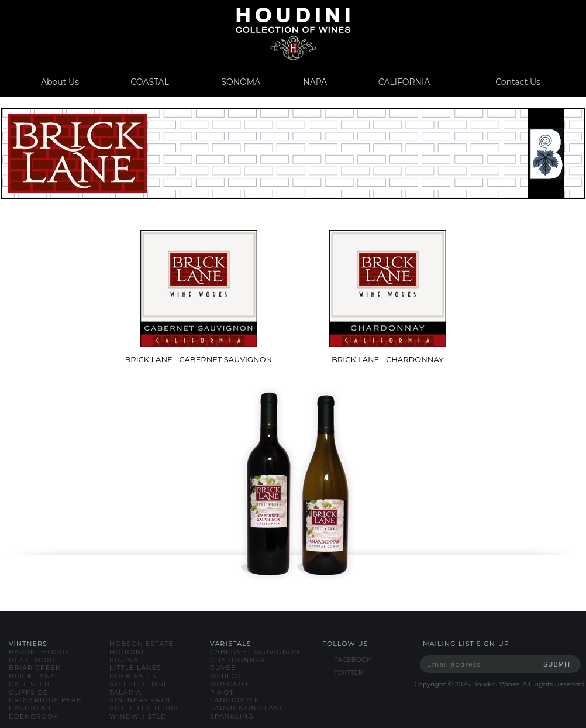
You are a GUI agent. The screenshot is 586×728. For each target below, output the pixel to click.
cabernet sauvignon (255, 652)
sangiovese (235, 700)
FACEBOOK (353, 660)
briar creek (35, 668)
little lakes (135, 668)
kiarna (124, 660)
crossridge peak (45, 700)
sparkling (232, 716)
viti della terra (144, 708)
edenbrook (34, 716)
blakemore (33, 660)
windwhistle (137, 716)
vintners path (140, 700)
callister (29, 684)
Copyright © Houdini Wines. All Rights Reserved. (500, 684)
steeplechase (139, 684)
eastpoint (30, 708)
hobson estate (142, 644)
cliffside (29, 692)
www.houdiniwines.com (293, 34)
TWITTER (349, 672)
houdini (127, 652)
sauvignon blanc (247, 708)
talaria (125, 692)
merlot (226, 676)
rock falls (133, 676)
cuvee (223, 668)
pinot (222, 692)
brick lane (32, 676)
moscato (229, 684)
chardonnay (237, 660)
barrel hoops (39, 652)
